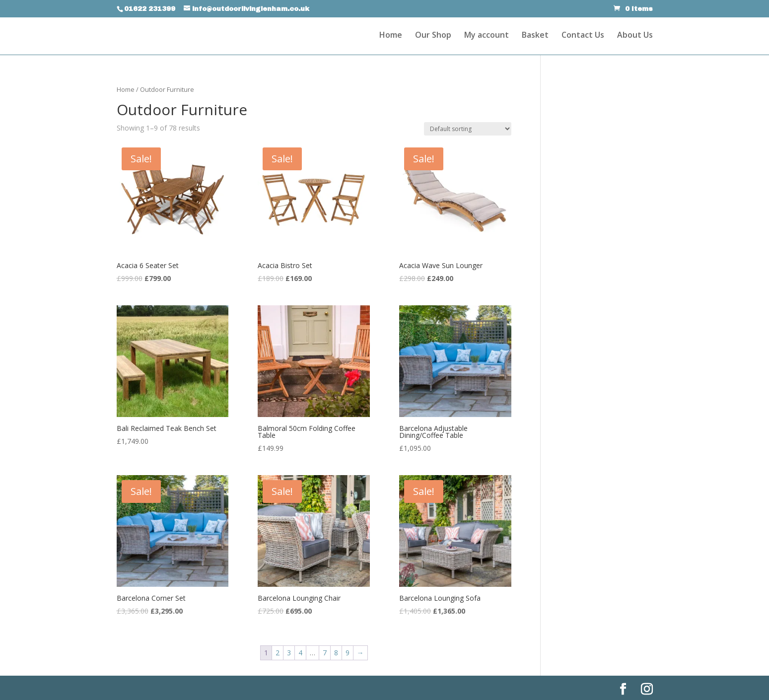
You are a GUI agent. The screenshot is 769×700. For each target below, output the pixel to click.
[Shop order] (468, 129)
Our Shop (433, 36)
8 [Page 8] (336, 653)
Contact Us (583, 36)
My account (487, 36)
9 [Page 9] (348, 653)
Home (391, 36)
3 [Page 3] (289, 653)
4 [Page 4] (300, 653)
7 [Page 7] (325, 653)
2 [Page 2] (278, 653)
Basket (535, 36)
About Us (635, 36)
